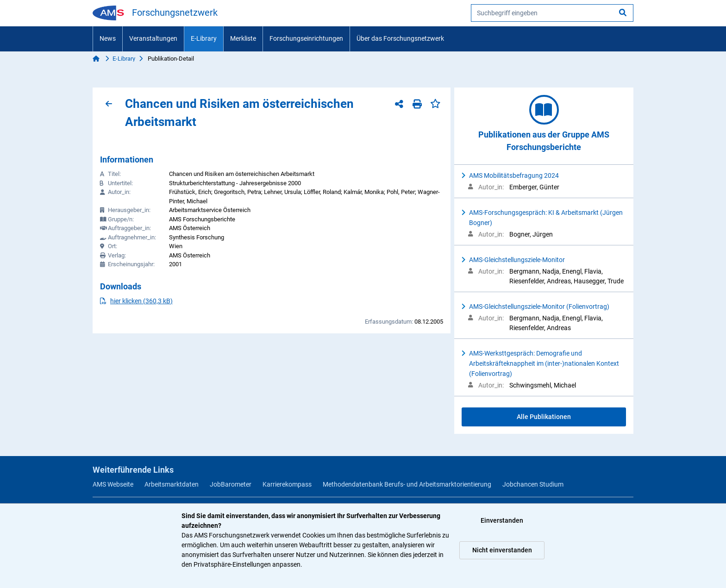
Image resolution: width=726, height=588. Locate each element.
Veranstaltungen (153, 38)
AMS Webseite (113, 484)
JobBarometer (231, 484)
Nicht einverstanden (502, 550)
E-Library (204, 38)
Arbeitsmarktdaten (172, 484)
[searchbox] (552, 13)
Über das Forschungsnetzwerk (400, 38)
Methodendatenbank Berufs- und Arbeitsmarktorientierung (407, 484)
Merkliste (243, 38)
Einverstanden (502, 520)
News (108, 38)
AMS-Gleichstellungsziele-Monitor (517, 260)
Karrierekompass (287, 484)
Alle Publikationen (544, 417)
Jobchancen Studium (533, 484)
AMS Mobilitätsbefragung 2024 (514, 175)
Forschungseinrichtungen (306, 38)
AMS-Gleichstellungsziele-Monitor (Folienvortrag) (539, 307)
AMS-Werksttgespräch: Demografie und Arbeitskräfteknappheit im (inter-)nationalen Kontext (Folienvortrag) (544, 363)
